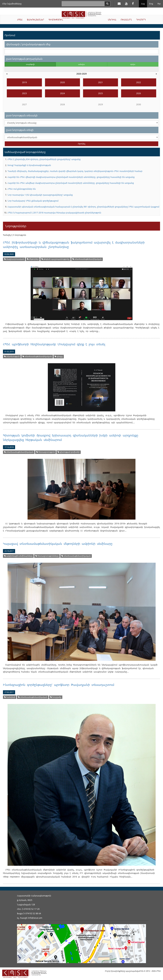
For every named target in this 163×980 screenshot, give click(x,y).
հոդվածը (56, 697)
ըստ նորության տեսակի (22, 115)
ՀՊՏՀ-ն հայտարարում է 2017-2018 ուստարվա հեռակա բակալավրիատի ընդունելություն (54, 213)
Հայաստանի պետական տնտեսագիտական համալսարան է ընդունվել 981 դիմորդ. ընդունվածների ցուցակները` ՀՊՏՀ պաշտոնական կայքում (83, 207)
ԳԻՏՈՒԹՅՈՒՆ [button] (56, 20)
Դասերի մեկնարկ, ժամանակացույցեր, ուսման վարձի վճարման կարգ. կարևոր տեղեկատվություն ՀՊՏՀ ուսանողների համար (75, 171)
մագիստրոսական (14, 259)
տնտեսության (12, 356)
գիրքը (59, 356)
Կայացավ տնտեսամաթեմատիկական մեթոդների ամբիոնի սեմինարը (58, 544)
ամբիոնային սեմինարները (18, 556)
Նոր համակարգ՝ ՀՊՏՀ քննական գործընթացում (33, 201)
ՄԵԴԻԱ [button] (112, 20)
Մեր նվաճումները (12, 4)
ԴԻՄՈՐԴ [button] (141, 20)
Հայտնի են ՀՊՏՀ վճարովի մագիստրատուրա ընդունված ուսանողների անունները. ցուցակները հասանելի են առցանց (71, 177)
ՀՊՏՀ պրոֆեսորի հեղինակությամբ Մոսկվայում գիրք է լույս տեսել (54, 344)
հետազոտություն (46, 452)
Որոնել (82, 144)
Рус (159, 4)
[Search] (107, 4)
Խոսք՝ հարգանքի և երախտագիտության (29, 165)
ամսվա (81, 64)
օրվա (133, 64)
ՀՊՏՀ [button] (20, 20)
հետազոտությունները (47, 556)
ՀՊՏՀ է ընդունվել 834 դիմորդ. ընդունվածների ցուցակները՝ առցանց (44, 159)
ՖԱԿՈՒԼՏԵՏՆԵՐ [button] (36, 20)
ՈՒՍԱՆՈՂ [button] (126, 20)
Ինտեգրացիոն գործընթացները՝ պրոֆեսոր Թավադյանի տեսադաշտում (59, 685)
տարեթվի (30, 64)
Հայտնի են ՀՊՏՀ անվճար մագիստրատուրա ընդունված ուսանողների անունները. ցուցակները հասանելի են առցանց (71, 183)
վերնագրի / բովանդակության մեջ (28, 44)
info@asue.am (35, 918)
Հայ (143, 4)
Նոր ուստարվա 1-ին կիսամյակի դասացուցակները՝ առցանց (40, 195)
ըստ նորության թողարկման (24, 59)
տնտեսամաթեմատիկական (87, 259)
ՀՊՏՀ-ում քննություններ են (22, 189)
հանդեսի (10, 697)
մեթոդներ (33, 259)
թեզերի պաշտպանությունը (56, 259)
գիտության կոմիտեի (69, 452)
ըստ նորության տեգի (20, 130)
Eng (151, 4)
